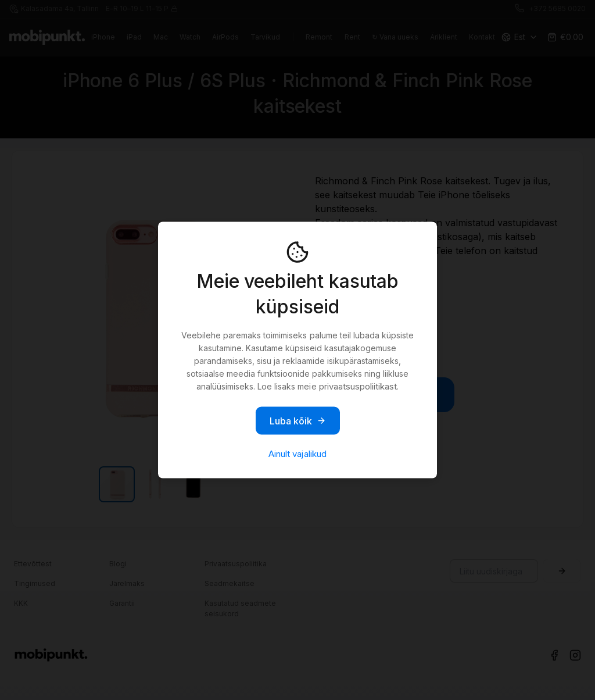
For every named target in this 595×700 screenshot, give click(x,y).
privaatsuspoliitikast (358, 386)
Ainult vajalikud (297, 454)
